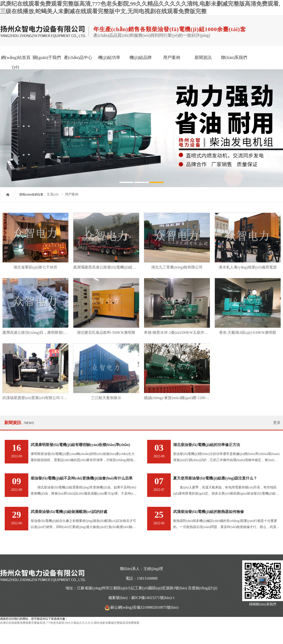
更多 (277, 423)
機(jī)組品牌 (141, 58)
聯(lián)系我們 (234, 58)
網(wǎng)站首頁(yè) (16, 62)
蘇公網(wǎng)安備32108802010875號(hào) (144, 607)
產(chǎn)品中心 (78, 58)
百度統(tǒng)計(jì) (203, 588)
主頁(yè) (53, 194)
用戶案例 (172, 58)
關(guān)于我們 (47, 58)
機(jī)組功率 (109, 58)
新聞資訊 (203, 58)
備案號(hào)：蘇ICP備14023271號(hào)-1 (141, 598)
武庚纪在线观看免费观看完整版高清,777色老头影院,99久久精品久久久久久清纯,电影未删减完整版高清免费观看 (70, 623)
